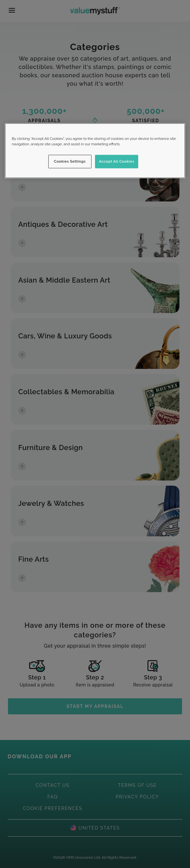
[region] (95, 151)
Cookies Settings (70, 161)
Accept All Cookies (117, 161)
